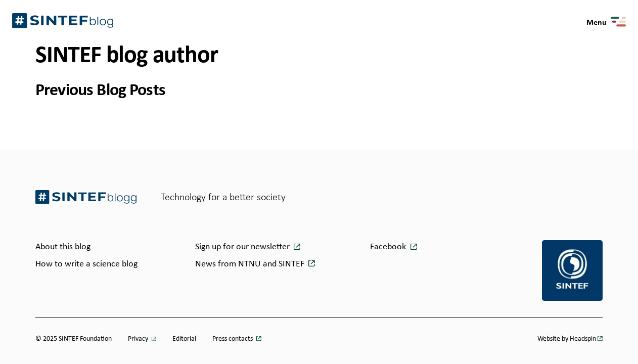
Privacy (139, 338)
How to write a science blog (86, 263)
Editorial (184, 338)
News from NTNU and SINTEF (251, 263)
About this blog (63, 246)
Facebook (388, 246)
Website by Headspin (567, 338)
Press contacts (233, 338)
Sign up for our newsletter (243, 246)
